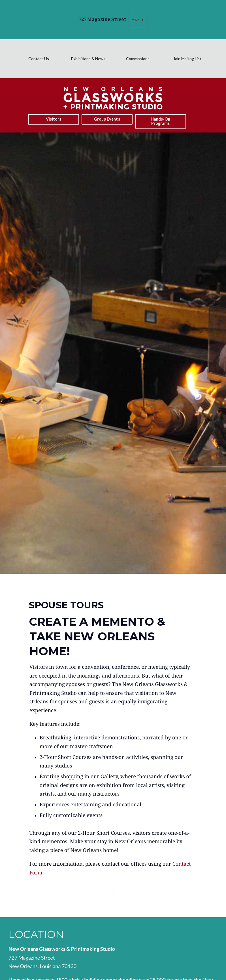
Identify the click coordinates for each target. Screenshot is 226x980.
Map (138, 20)
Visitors (54, 119)
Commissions (138, 59)
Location (36, 934)
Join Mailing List (187, 59)
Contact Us (39, 59)
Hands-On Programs (160, 121)
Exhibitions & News (88, 59)
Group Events (107, 119)
